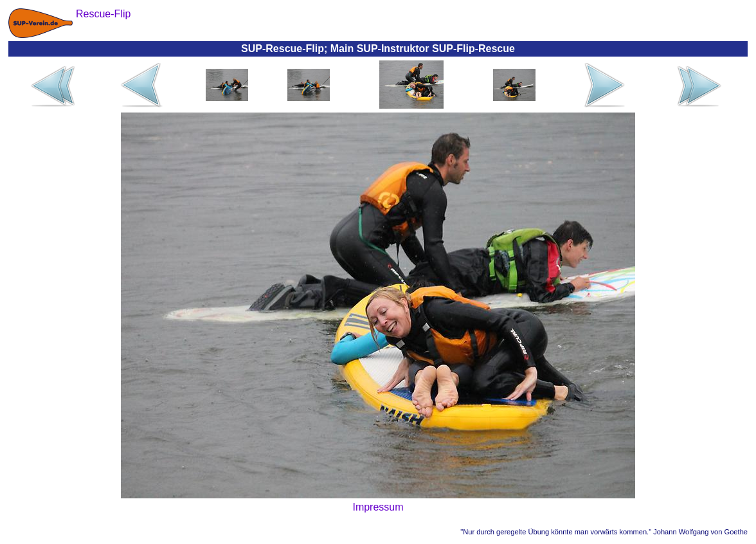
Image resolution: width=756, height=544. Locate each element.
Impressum (378, 507)
